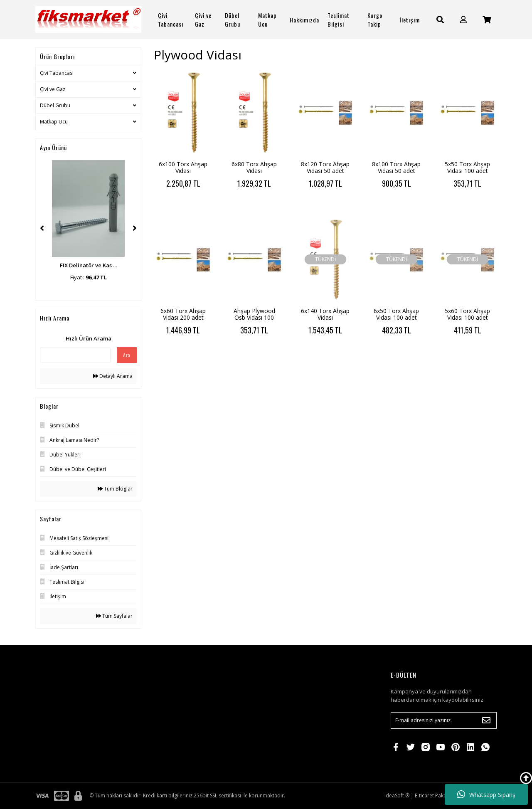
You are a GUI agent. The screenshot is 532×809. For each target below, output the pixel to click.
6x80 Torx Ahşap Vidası (254, 167)
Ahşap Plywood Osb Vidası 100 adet (254, 317)
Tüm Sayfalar (114, 616)
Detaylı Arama (113, 376)
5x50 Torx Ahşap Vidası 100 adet (467, 167)
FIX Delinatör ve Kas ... (88, 265)
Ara (127, 355)
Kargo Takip (375, 20)
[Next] (135, 228)
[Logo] (88, 20)
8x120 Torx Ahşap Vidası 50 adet (325, 167)
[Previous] (42, 228)
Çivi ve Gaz (53, 89)
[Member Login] (463, 20)
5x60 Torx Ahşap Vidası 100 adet (467, 314)
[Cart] (487, 20)
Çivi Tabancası (57, 73)
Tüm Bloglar (115, 489)
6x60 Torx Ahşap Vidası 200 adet (183, 314)
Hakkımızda (304, 20)
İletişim (410, 20)
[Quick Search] (75, 355)
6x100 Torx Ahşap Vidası (183, 167)
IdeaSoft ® (397, 795)
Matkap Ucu (54, 122)
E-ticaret (424, 795)
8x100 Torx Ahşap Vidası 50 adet (396, 167)
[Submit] (486, 720)
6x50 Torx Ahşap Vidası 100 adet (396, 314)
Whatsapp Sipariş (486, 794)
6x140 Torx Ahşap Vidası (325, 314)
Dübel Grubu (55, 105)
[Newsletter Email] (444, 720)
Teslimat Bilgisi (339, 20)
